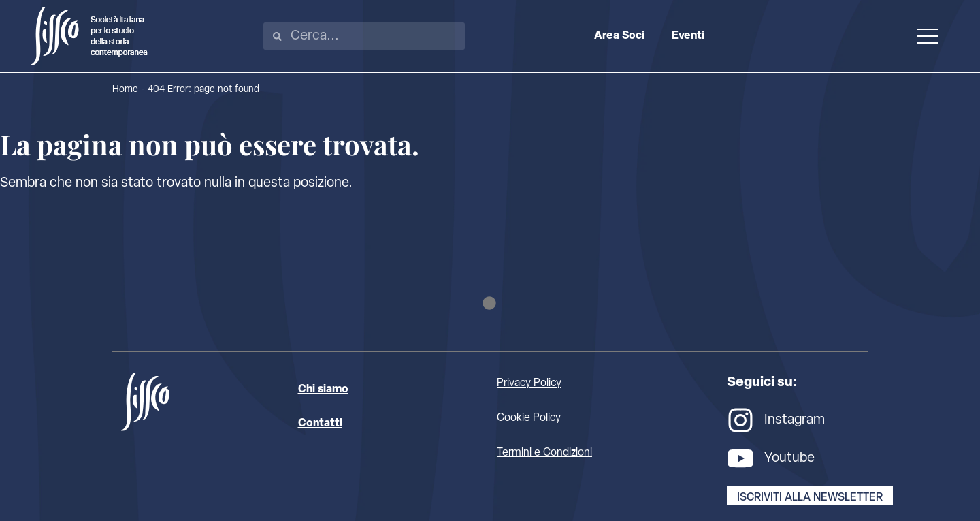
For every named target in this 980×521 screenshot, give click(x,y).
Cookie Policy (529, 418)
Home (125, 90)
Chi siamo (323, 390)
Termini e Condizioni (544, 453)
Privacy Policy (529, 383)
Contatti (320, 424)
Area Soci (619, 36)
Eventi (688, 36)
